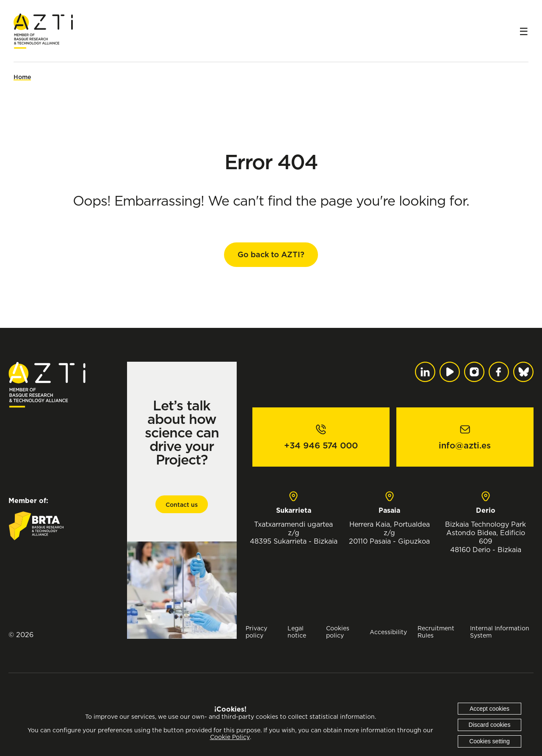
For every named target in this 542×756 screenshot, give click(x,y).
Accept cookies (489, 709)
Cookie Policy (230, 737)
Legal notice (297, 632)
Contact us (182, 505)
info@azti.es (465, 445)
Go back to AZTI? (271, 254)
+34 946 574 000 (321, 445)
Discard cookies (490, 725)
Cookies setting (489, 741)
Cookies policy (338, 632)
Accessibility (388, 632)
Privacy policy (256, 632)
